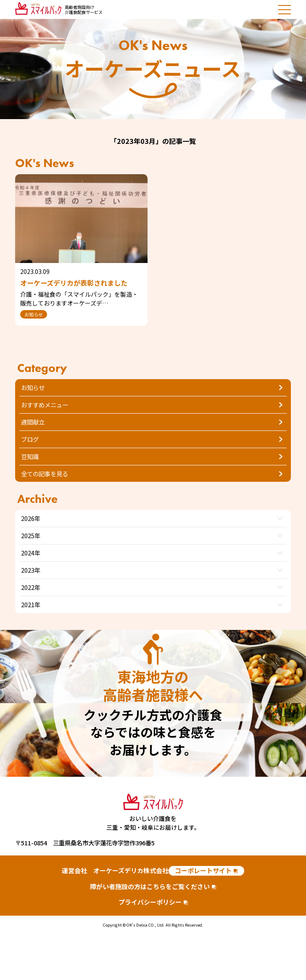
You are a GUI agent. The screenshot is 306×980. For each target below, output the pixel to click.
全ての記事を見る (45, 474)
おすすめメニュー (45, 405)
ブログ (30, 439)
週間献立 (33, 422)
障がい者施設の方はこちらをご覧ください (150, 886)
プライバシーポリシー (150, 902)
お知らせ (33, 387)
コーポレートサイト (203, 870)
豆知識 (30, 456)
